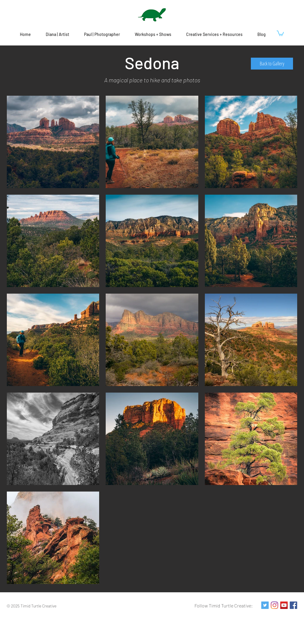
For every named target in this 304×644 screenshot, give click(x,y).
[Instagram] (274, 605)
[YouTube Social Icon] (284, 605)
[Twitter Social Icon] (265, 605)
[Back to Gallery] (272, 64)
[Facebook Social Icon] (293, 605)
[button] (280, 33)
